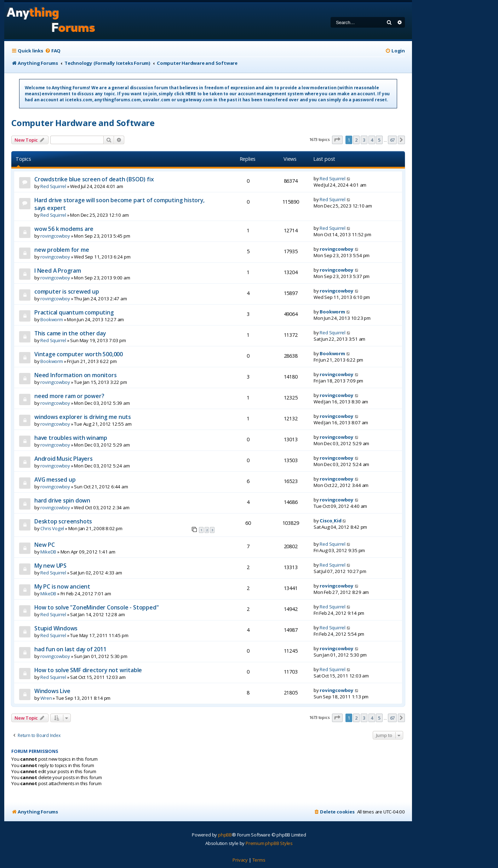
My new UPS (50, 566)
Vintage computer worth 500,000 (79, 354)
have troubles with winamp (71, 438)
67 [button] (393, 140)
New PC (45, 545)
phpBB (225, 835)
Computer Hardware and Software (83, 123)
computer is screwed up (67, 291)
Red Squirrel (53, 186)
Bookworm (51, 319)
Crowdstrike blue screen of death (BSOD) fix (94, 179)
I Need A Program (58, 271)
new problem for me (62, 250)
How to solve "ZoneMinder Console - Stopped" (96, 607)
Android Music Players (64, 459)
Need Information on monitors (75, 375)
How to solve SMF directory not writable (88, 670)
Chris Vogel (52, 528)
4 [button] (372, 140)
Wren (46, 698)
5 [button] (379, 140)
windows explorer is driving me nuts (83, 417)
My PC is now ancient (62, 586)
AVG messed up (55, 480)
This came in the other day (70, 333)
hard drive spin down (62, 500)
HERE (191, 94)
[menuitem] (53, 51)
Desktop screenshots (63, 521)
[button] (337, 140)
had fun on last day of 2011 (70, 649)
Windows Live (52, 691)
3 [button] (364, 140)
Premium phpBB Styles (269, 843)
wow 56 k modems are (64, 229)
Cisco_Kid (330, 521)
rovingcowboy (55, 236)
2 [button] (356, 140)
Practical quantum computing (74, 312)
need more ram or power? (69, 396)
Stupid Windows (56, 628)
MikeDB (48, 552)
